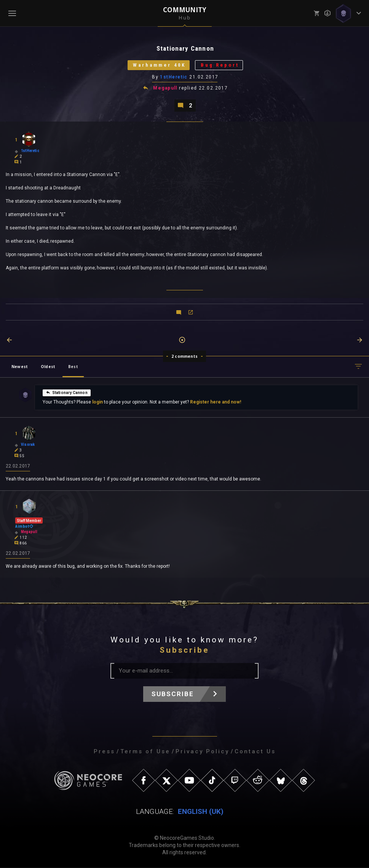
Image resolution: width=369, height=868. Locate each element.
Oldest (48, 367)
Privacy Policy (202, 752)
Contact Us (255, 752)
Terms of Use (145, 752)
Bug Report (220, 65)
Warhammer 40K (159, 65)
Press (104, 752)
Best (73, 367)
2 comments (184, 357)
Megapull (165, 88)
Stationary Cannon (67, 393)
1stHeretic (174, 77)
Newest (20, 367)
